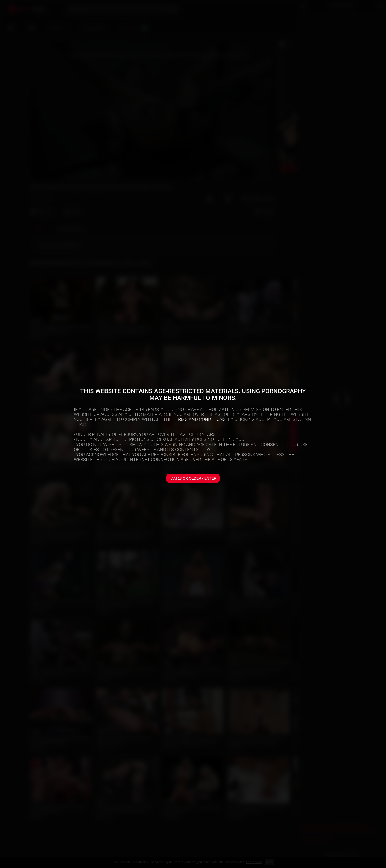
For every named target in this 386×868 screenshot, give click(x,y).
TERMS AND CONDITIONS (199, 419)
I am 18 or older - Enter (193, 478)
